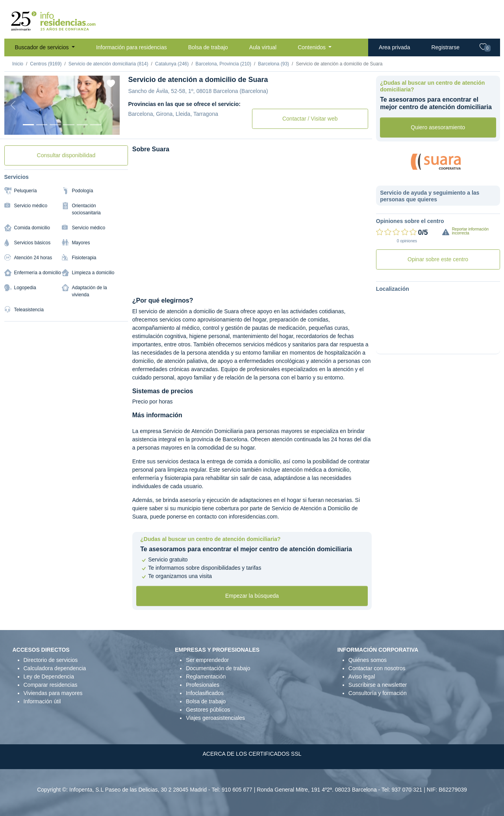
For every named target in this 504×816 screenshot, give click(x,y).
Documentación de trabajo (218, 668)
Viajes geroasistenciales (215, 718)
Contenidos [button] (312, 47)
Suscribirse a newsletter (378, 685)
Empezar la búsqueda (252, 596)
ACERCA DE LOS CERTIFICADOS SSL (252, 754)
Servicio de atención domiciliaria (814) (108, 64)
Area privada (394, 47)
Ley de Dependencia (49, 677)
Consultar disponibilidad (66, 155)
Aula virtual (263, 47)
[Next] (111, 105)
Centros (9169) (46, 64)
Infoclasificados (205, 693)
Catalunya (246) (172, 64)
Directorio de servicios (51, 660)
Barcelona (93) (273, 64)
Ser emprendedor (207, 660)
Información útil (42, 701)
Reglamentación (206, 677)
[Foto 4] (69, 125)
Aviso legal (362, 677)
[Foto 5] (82, 125)
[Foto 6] (96, 125)
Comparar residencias (51, 685)
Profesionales (203, 685)
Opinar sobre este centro (438, 259)
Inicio (18, 64)
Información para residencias (132, 47)
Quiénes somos (368, 660)
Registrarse (445, 47)
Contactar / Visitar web (310, 119)
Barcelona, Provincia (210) (223, 64)
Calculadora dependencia (55, 668)
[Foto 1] (28, 125)
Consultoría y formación (378, 693)
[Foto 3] (55, 125)
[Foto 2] (42, 125)
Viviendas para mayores (53, 693)
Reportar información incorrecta (470, 231)
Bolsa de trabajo (208, 47)
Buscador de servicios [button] (43, 47)
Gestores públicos (208, 710)
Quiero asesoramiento (438, 127)
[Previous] (13, 105)
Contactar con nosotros (377, 668)
